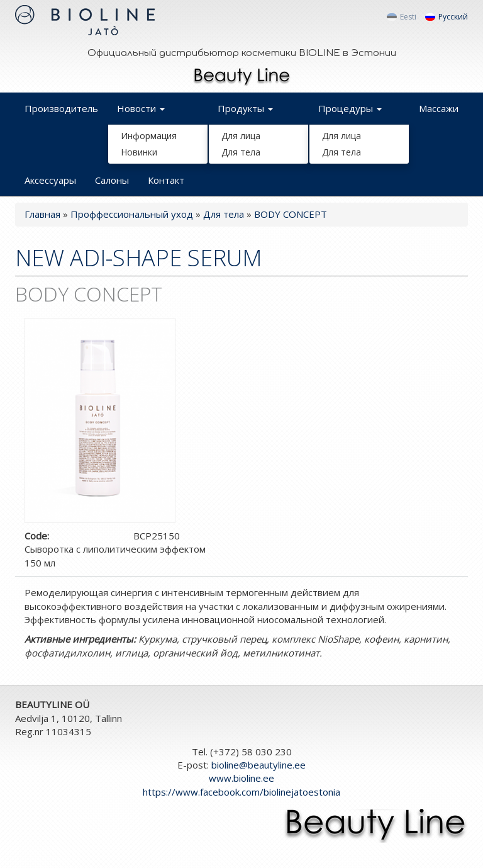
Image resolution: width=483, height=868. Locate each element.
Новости (141, 108)
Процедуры (350, 108)
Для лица (241, 136)
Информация (149, 136)
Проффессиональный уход (132, 214)
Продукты (245, 108)
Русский (447, 17)
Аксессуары (50, 180)
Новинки (139, 152)
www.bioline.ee (241, 778)
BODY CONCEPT (291, 214)
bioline (258, 765)
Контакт (166, 180)
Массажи (439, 108)
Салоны (112, 180)
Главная (42, 214)
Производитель (61, 108)
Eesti (402, 17)
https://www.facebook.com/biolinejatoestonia (241, 792)
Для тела (241, 152)
